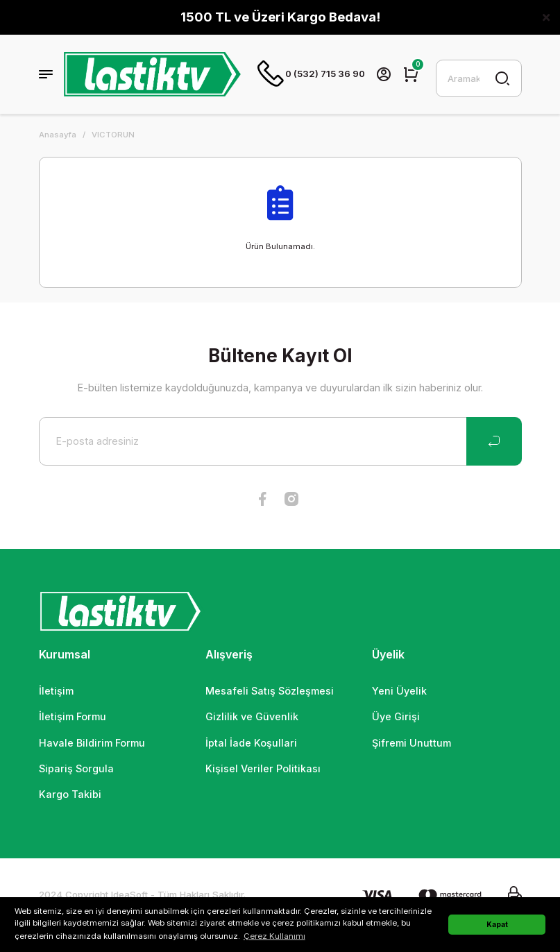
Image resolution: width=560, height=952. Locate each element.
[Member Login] (384, 75)
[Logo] (153, 75)
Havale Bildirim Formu (92, 744)
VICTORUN (113, 136)
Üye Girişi (396, 718)
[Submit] (494, 443)
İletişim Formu (73, 718)
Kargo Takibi (70, 796)
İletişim (56, 692)
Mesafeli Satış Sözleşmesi (270, 692)
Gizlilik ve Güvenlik (252, 718)
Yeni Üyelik (399, 692)
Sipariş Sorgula (76, 770)
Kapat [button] (497, 924)
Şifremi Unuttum (411, 744)
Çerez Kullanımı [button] (274, 936)
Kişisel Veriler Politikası (263, 770)
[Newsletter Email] (280, 443)
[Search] (479, 79)
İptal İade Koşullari (251, 744)
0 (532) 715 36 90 (312, 75)
